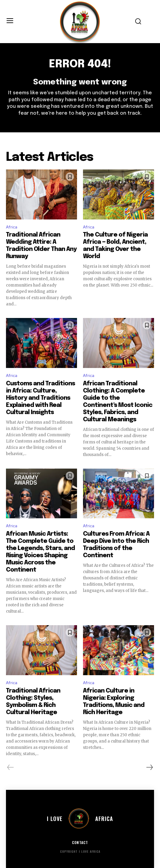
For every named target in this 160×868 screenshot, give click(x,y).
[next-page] (149, 767)
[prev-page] (11, 767)
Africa (12, 227)
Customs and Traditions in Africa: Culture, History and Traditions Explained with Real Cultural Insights (40, 398)
